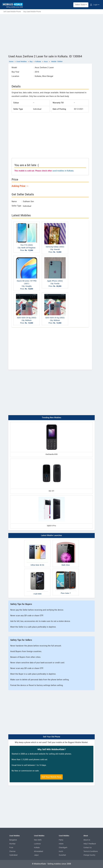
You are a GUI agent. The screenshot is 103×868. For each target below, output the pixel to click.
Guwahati (62, 855)
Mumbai (12, 844)
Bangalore (13, 840)
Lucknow (37, 844)
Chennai (12, 851)
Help (85, 844)
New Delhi (38, 840)
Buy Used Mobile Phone (32, 12)
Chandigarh (63, 848)
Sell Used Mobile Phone (12, 12)
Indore (61, 844)
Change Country (89, 855)
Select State (81, 5)
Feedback (92, 844)
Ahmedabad (39, 851)
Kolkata (37, 848)
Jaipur (36, 855)
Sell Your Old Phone (52, 737)
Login (95, 5)
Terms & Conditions (91, 851)
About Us (87, 840)
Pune (11, 848)
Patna (61, 840)
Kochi (61, 851)
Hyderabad (13, 855)
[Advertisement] (51, 34)
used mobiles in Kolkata (63, 171)
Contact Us (88, 848)
